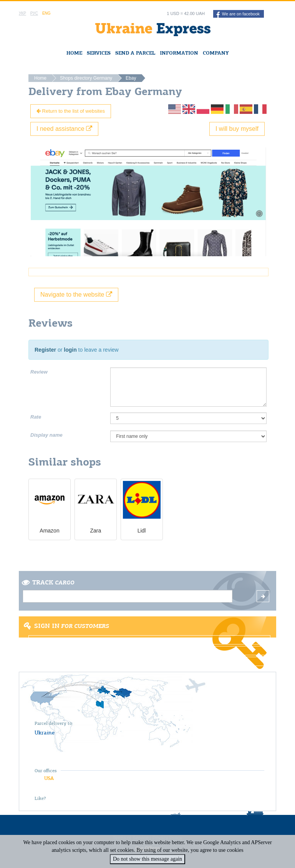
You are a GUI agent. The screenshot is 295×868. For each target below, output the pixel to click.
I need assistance (64, 129)
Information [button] (179, 53)
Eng (46, 13)
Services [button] (99, 53)
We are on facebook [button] (238, 15)
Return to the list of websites (71, 111)
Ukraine (45, 733)
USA (49, 778)
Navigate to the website (76, 295)
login (70, 350)
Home (74, 53)
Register (45, 350)
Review (39, 372)
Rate (36, 417)
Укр (22, 13)
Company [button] (216, 53)
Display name (46, 435)
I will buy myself (237, 129)
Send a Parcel (135, 53)
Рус (34, 13)
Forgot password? (149, 661)
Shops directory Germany (86, 78)
